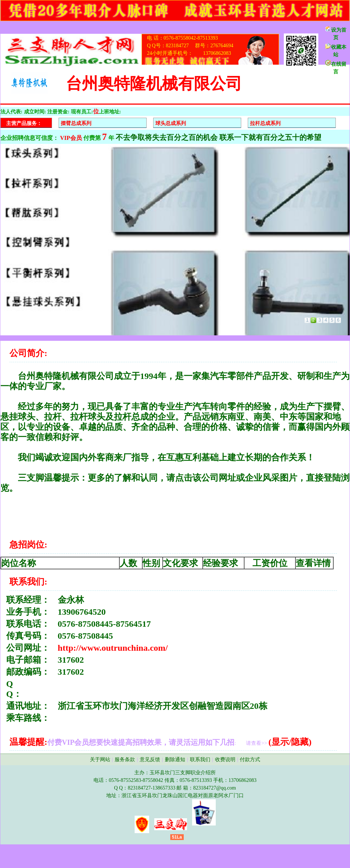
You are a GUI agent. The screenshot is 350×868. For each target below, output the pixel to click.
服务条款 (125, 760)
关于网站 (100, 760)
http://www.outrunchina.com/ (113, 648)
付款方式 (250, 760)
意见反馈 (150, 760)
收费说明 (225, 760)
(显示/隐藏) (290, 742)
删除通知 (175, 760)
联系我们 (200, 760)
